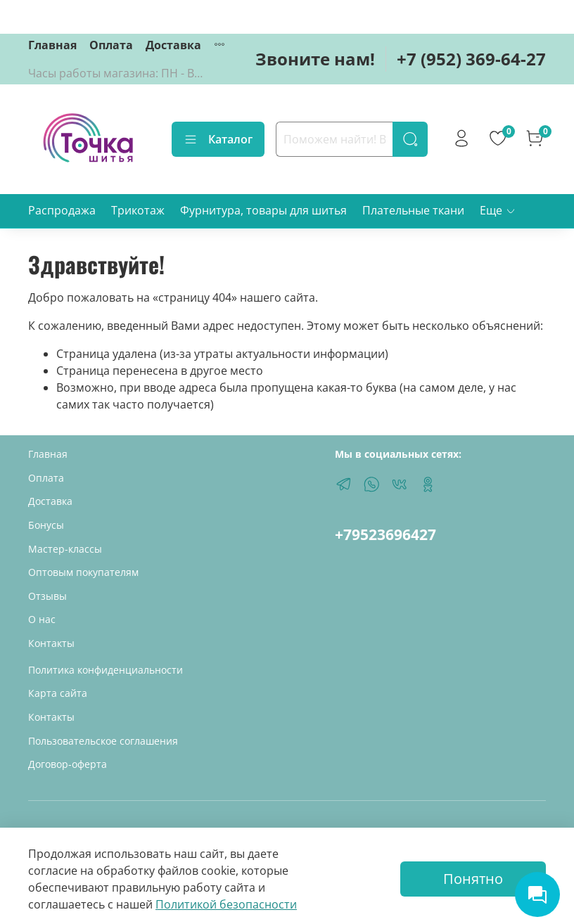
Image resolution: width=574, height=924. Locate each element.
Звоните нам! (315, 59)
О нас (42, 619)
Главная (52, 45)
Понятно (473, 879)
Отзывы (47, 596)
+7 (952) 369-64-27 (471, 59)
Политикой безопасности (226, 904)
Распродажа (62, 210)
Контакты (51, 643)
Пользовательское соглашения (103, 741)
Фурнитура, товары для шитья (263, 210)
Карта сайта (58, 693)
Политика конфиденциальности (106, 670)
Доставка (173, 45)
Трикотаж (138, 210)
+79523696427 (385, 534)
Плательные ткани (413, 210)
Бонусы (46, 525)
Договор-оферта (68, 764)
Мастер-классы (65, 549)
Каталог (218, 139)
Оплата (111, 45)
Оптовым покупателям (83, 572)
